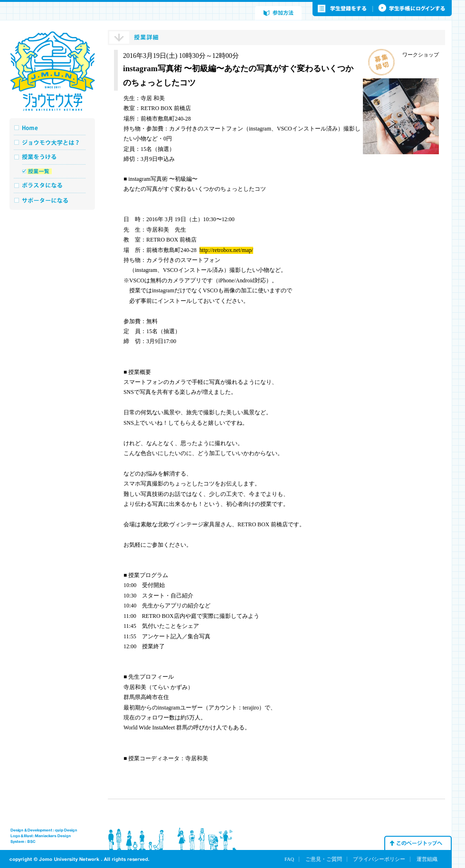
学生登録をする (343, 9)
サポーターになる (52, 200)
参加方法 (278, 13)
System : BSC (23, 842)
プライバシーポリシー (379, 859)
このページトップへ (418, 843)
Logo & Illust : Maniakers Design (41, 836)
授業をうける (52, 157)
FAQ (289, 859)
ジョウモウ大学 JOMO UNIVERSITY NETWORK (52, 71)
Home (52, 128)
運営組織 (427, 859)
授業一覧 (52, 171)
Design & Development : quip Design (44, 831)
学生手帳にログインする (413, 9)
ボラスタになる (52, 185)
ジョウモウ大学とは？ (52, 142)
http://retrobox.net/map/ (226, 250)
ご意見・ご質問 (324, 859)
